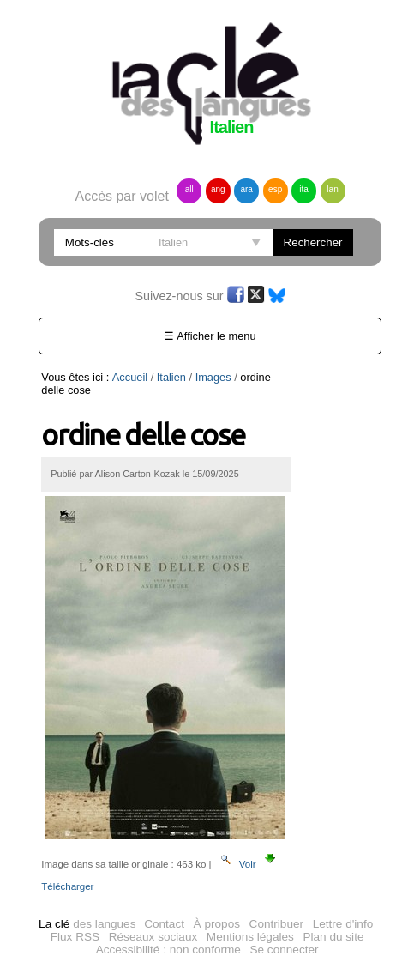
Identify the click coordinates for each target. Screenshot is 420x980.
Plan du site (333, 937)
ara (246, 189)
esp (275, 189)
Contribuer (276, 924)
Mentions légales (250, 937)
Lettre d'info (343, 924)
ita (304, 189)
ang (218, 189)
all (189, 189)
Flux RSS (75, 937)
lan (332, 189)
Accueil (130, 377)
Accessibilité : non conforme (168, 950)
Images (213, 377)
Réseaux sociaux (153, 937)
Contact (164, 924)
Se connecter (284, 950)
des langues (87, 924)
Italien (171, 377)
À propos (217, 924)
